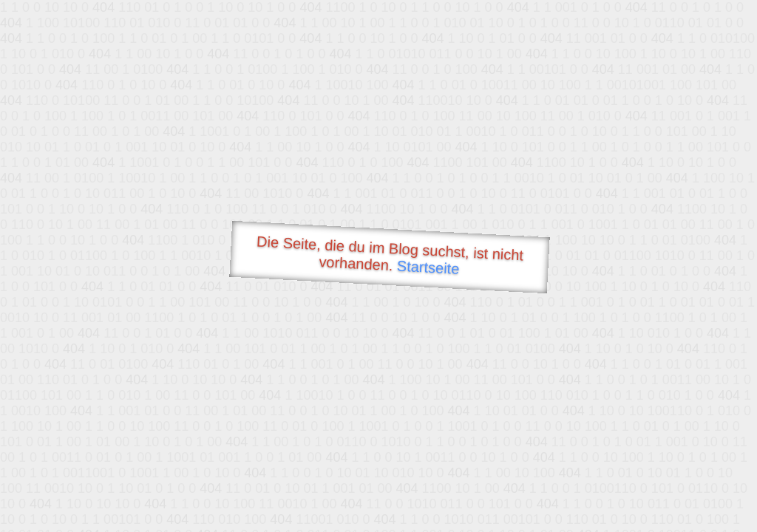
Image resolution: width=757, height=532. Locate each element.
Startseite (428, 267)
